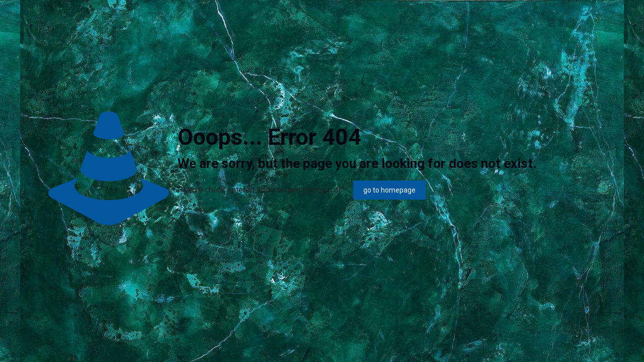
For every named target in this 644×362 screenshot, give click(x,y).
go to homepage (389, 190)
